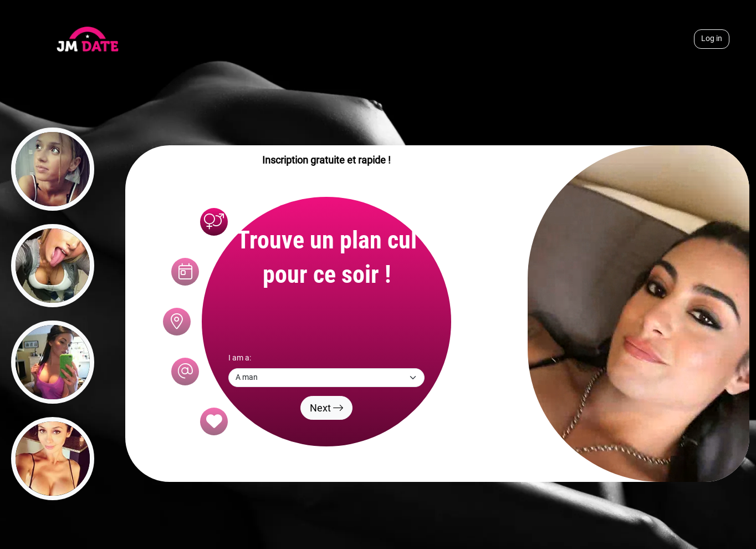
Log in (712, 39)
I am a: (240, 358)
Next (326, 408)
